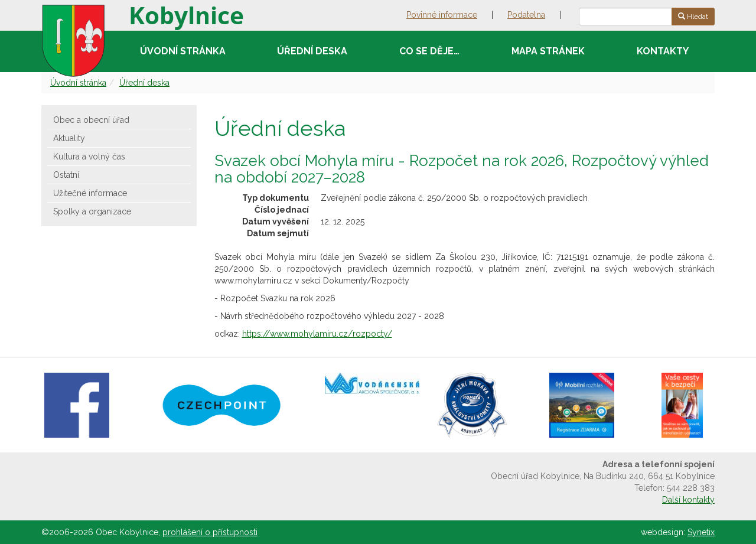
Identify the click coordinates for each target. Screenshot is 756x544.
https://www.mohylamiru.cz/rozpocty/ (317, 334)
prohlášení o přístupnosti (210, 532)
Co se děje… (429, 51)
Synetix (701, 532)
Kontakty (663, 51)
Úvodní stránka (183, 51)
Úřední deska (312, 51)
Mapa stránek (548, 51)
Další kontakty (688, 500)
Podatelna (526, 15)
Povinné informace (442, 15)
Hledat (693, 17)
